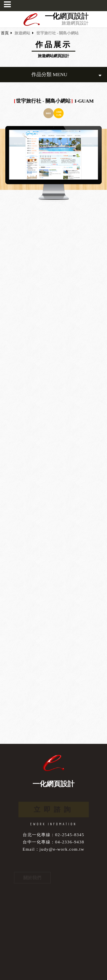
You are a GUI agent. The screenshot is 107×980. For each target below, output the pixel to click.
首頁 (5, 33)
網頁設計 (74, 16)
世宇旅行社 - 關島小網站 (58, 33)
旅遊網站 (22, 33)
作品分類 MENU (66, 75)
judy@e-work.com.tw (62, 849)
